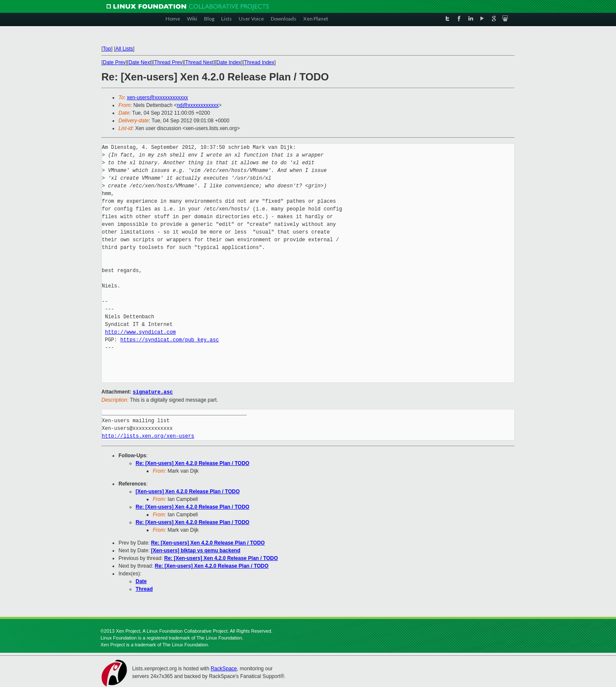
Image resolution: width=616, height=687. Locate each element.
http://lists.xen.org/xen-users (148, 436)
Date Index (229, 62)
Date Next (140, 62)
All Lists (124, 49)
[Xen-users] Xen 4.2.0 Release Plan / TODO (188, 491)
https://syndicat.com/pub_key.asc (169, 340)
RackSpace (224, 668)
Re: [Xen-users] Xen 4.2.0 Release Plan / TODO (192, 463)
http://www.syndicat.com (140, 332)
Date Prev (114, 62)
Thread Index (259, 62)
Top (107, 49)
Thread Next (199, 62)
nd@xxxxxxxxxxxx (198, 105)
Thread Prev (168, 62)
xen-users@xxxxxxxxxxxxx (158, 98)
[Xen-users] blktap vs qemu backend (196, 550)
